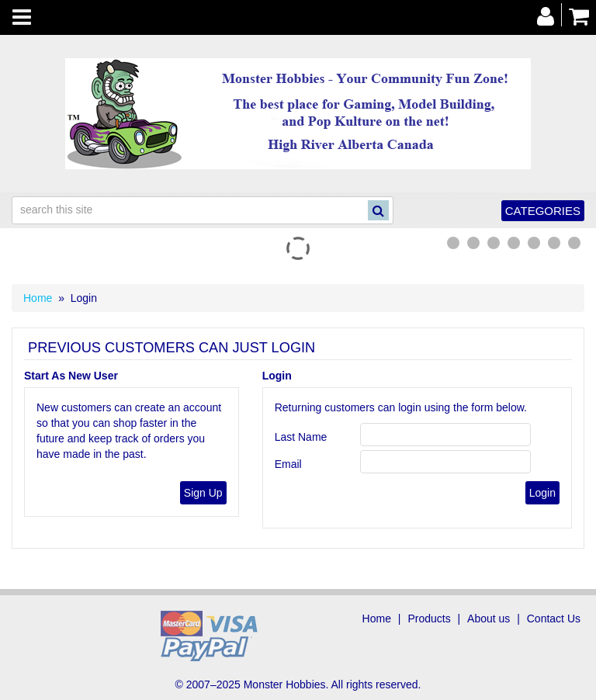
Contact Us (554, 619)
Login (277, 376)
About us (489, 619)
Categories (543, 211)
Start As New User (71, 376)
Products (429, 619)
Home (38, 298)
